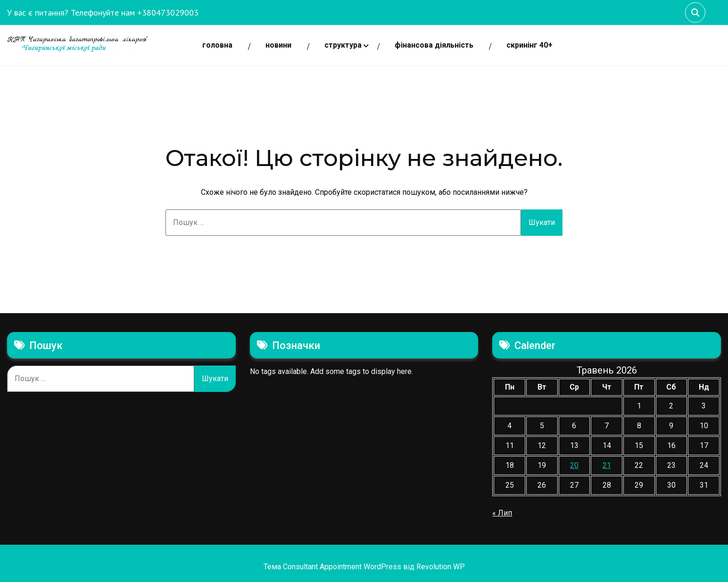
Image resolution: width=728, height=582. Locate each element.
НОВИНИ (278, 45)
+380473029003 (168, 12)
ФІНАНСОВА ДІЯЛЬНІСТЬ (434, 45)
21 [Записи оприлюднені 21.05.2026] (607, 465)
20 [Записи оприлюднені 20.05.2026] (574, 465)
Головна (217, 45)
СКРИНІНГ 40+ (529, 45)
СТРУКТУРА (343, 45)
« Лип (502, 513)
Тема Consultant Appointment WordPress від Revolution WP (364, 567)
